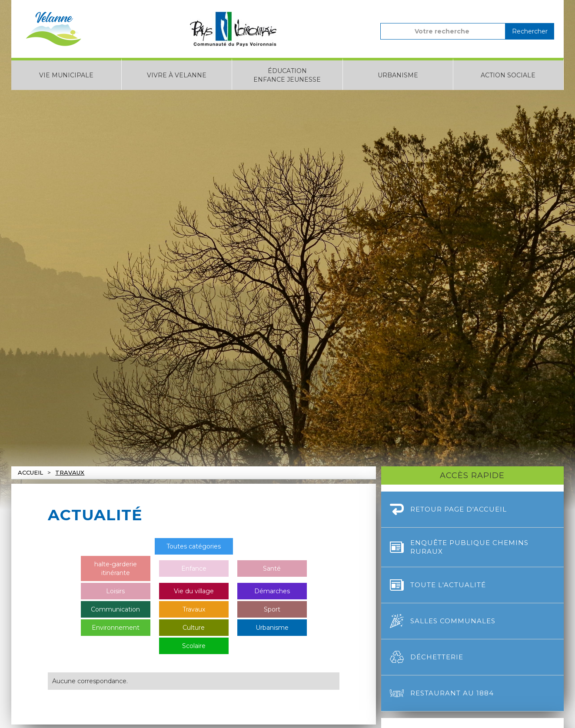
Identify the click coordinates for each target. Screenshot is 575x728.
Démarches (272, 591)
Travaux (70, 472)
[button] (66, 74)
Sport (272, 609)
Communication (115, 609)
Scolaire (194, 646)
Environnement (116, 628)
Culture (194, 628)
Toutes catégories (194, 546)
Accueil (30, 472)
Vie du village (194, 591)
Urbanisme (272, 628)
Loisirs (115, 591)
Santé (272, 568)
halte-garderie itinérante (116, 568)
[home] (53, 29)
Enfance (194, 568)
